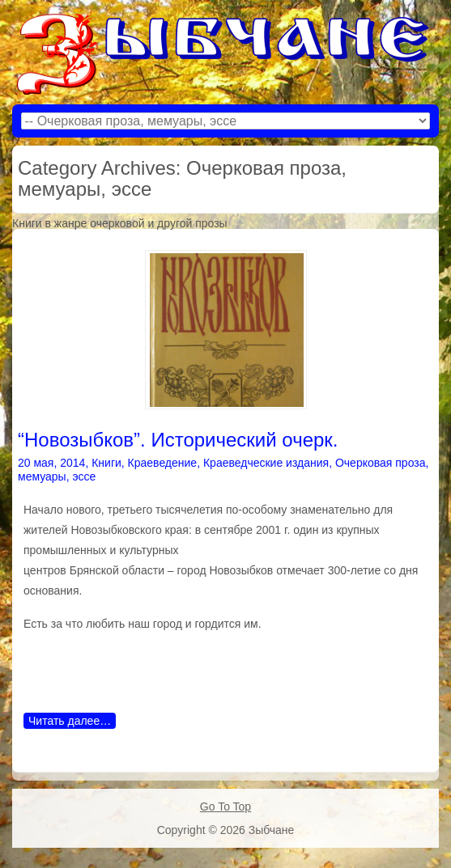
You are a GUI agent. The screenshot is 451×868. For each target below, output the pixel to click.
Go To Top (225, 807)
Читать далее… (70, 721)
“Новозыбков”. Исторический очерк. (178, 440)
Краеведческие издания (266, 463)
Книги (106, 463)
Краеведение (163, 463)
